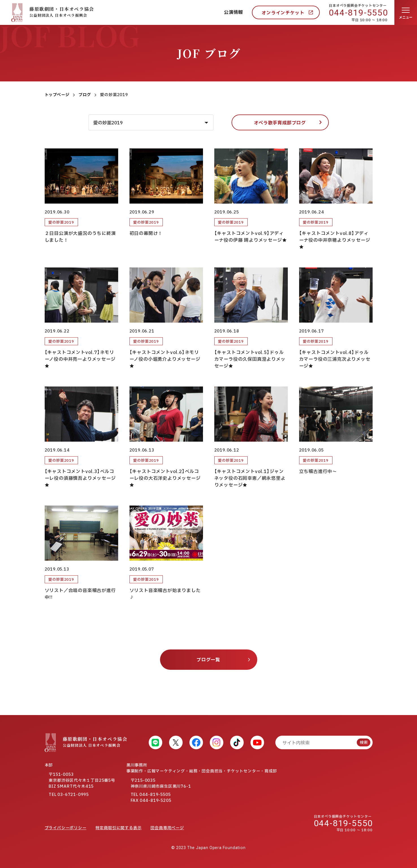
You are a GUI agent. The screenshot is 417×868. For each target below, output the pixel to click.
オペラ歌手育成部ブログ (280, 123)
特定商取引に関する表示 (119, 828)
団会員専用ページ (167, 828)
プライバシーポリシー (66, 828)
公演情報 (233, 12)
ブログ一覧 (208, 660)
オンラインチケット (283, 13)
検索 (364, 743)
